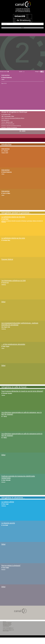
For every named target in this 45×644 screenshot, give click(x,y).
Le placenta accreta (8, 523)
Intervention (5, 149)
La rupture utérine (8, 502)
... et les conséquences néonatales (13, 344)
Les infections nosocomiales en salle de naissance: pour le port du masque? (21, 413)
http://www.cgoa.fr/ (5, 120)
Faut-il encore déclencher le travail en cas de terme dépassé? (22, 391)
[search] (22, 24)
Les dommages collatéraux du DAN (13, 281)
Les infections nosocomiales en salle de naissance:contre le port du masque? (22, 435)
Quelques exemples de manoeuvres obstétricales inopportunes (18, 477)
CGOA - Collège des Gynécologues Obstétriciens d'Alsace (13, 118)
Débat (3, 302)
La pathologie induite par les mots (13, 217)
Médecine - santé (9, 122)
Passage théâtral (7, 259)
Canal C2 (4, 622)
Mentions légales (6, 631)
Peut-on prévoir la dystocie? (11, 566)
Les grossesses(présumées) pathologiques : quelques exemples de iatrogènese (20, 324)
